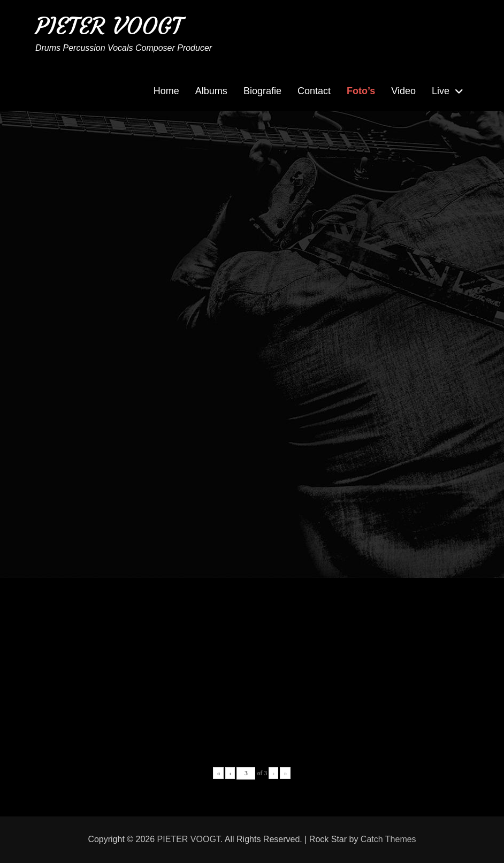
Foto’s (361, 91)
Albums (211, 91)
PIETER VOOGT (109, 26)
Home (166, 91)
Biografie (262, 91)
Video (403, 91)
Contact (314, 91)
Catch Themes (388, 839)
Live (441, 91)
